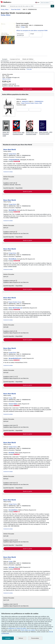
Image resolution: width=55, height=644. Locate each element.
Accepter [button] (8, 638)
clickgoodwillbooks (14, 160)
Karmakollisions (13, 510)
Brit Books (12, 453)
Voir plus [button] (29, 69)
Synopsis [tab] (5, 59)
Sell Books (12, 567)
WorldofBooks (13, 210)
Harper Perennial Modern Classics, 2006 (31, 103)
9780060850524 (39, 101)
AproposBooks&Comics (15, 358)
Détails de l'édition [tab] (28, 59)
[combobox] (30, 6)
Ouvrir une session (45, 2)
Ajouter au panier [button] (27, 89)
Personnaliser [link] (35, 638)
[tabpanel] (27, 66)
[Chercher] (52, 6)
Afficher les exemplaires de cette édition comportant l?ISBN (32, 30)
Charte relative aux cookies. (28, 630)
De (23, 35)
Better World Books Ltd (15, 308)
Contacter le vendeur (8, 172)
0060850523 (25, 101)
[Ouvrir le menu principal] (4, 6)
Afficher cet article (6, 79)
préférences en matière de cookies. (17, 628)
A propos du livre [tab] (15, 59)
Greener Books (13, 404)
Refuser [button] (21, 638)
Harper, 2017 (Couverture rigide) (6, 134)
